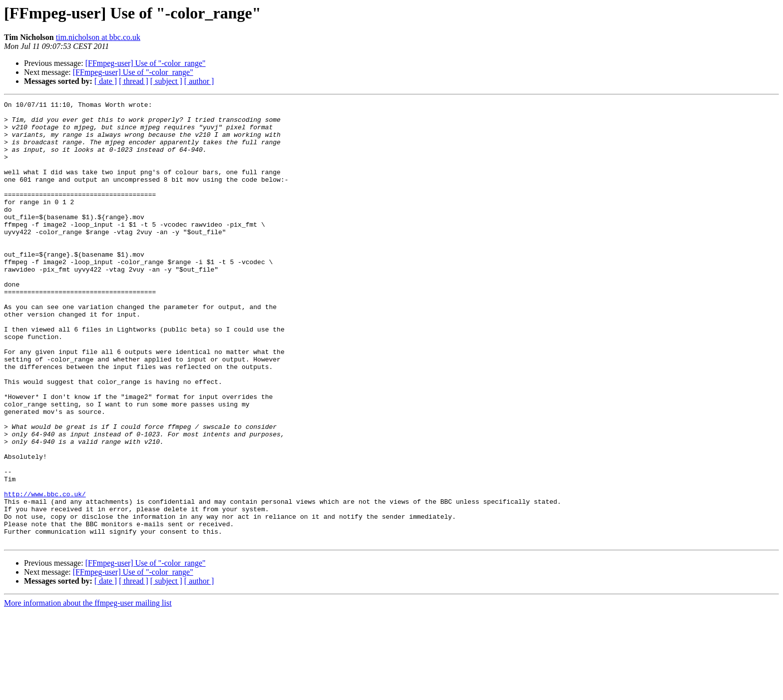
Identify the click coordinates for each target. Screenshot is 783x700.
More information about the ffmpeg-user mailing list (88, 691)
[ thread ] (134, 81)
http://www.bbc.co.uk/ (45, 573)
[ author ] (199, 81)
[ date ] (106, 81)
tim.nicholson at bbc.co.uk (98, 37)
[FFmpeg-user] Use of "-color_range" (146, 63)
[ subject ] (166, 81)
